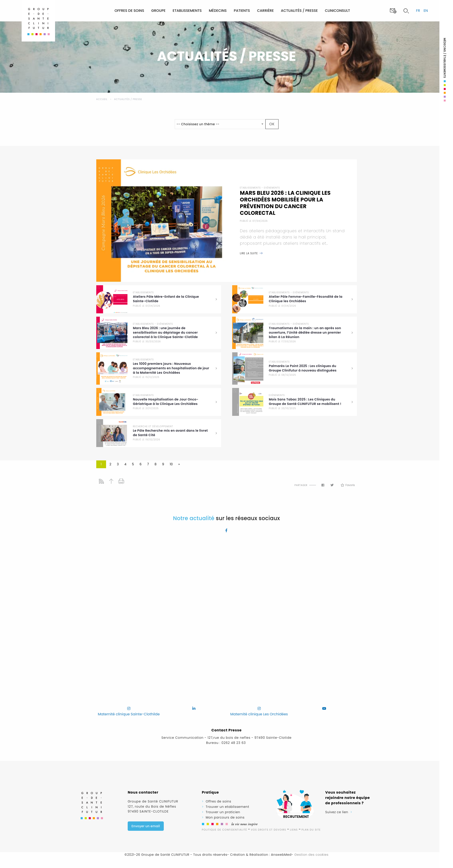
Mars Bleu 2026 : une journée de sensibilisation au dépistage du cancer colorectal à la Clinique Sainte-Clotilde (165, 332)
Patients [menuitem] (242, 11)
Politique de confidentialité (224, 830)
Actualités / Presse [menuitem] (299, 11)
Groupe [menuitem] (158, 11)
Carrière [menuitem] (265, 11)
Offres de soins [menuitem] (129, 11)
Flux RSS (101, 481)
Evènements (272, 188)
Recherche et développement (153, 426)
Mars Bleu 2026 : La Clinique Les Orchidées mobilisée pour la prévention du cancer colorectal (285, 203)
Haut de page (111, 481)
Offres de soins (218, 801)
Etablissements (250, 188)
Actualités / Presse (128, 99)
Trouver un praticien (223, 812)
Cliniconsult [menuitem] (337, 11)
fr (418, 11)
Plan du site (311, 830)
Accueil (102, 99)
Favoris (348, 485)
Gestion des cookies (311, 855)
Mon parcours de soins (225, 817)
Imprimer (121, 481)
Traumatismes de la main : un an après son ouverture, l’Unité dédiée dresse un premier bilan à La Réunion (305, 332)
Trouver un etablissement (227, 807)
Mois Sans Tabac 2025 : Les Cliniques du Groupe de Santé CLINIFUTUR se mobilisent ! (305, 402)
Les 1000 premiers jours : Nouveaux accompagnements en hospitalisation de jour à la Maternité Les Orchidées (171, 368)
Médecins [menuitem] (218, 11)
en (426, 11)
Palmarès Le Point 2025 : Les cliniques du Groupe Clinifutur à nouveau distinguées (303, 368)
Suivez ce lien (337, 812)
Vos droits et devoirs (269, 830)
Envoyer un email (146, 826)
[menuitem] (96, 11)
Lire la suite (249, 253)
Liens (294, 830)
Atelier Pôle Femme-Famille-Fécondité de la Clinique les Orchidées (306, 299)
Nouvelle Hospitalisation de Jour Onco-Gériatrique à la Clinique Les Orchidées (166, 402)
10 (171, 464)
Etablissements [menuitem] (187, 11)
